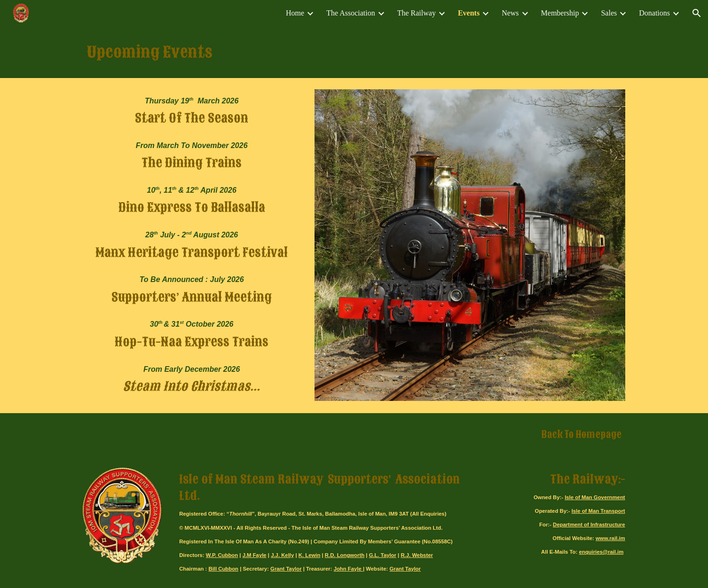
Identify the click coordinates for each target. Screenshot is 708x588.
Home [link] (295, 13)
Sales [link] (609, 13)
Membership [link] (560, 13)
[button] (697, 13)
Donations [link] (654, 13)
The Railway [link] (417, 13)
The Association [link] (351, 13)
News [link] (510, 13)
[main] (354, 52)
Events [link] (469, 13)
